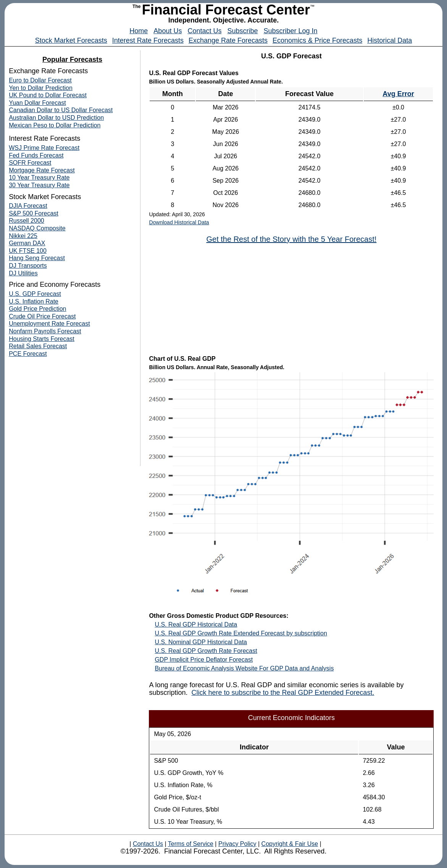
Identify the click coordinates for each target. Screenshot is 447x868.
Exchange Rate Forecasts (228, 40)
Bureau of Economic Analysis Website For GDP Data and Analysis (244, 668)
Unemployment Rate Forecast (49, 324)
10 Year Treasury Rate (39, 178)
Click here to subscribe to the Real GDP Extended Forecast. (283, 693)
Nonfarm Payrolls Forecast (45, 331)
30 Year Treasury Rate (39, 185)
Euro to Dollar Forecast (40, 80)
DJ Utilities (23, 273)
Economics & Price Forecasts (317, 40)
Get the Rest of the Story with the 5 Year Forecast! (291, 239)
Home (139, 31)
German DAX (27, 243)
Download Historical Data (179, 222)
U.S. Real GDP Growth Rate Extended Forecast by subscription (241, 633)
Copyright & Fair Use (290, 844)
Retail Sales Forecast (38, 346)
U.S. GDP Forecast (35, 294)
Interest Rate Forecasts (148, 40)
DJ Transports (28, 266)
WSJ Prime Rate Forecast (44, 148)
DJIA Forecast (28, 206)
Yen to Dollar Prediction (41, 88)
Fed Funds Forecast (36, 155)
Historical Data (390, 40)
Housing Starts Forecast (42, 339)
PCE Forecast (28, 354)
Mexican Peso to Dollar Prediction (55, 125)
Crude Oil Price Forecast (42, 316)
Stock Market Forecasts (71, 40)
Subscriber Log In (291, 31)
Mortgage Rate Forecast (42, 170)
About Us (168, 31)
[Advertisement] (291, 299)
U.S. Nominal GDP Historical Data (201, 642)
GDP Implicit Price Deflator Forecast (204, 660)
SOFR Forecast (30, 163)
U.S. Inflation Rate (34, 301)
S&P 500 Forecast (34, 213)
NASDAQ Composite (37, 228)
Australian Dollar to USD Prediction (56, 118)
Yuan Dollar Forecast (37, 103)
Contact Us (204, 31)
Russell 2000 (27, 221)
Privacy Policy (237, 844)
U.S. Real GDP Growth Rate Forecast (206, 651)
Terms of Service (191, 844)
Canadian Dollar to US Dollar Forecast (61, 110)
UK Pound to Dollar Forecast (48, 95)
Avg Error (398, 94)
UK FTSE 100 (28, 251)
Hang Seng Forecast (37, 258)
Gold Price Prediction (37, 309)
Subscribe (242, 31)
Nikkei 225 (23, 236)
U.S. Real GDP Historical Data (196, 624)
